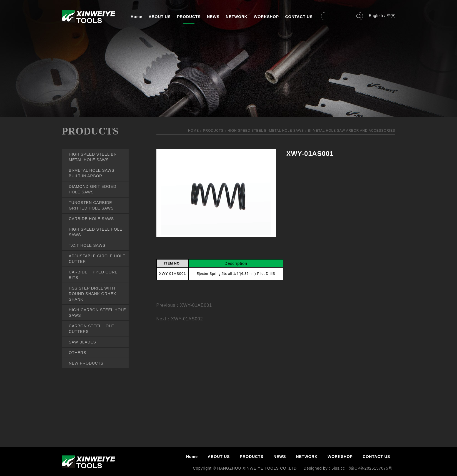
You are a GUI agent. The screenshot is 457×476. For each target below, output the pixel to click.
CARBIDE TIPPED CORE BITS (93, 275)
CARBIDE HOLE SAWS (91, 219)
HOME (194, 131)
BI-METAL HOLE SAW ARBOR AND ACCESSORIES (351, 131)
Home (136, 17)
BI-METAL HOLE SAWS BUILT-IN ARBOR (92, 173)
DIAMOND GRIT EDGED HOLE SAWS (93, 189)
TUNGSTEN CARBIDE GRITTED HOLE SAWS (91, 205)
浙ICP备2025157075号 (371, 468)
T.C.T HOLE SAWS (87, 245)
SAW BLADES (83, 342)
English (376, 16)
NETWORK (237, 17)
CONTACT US (299, 17)
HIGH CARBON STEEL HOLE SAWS (98, 313)
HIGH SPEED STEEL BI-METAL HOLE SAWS (93, 157)
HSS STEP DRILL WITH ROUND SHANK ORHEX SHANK (93, 294)
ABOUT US (160, 17)
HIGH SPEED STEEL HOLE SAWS (96, 232)
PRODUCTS (189, 17)
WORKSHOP (266, 17)
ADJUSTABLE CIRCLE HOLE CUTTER (97, 259)
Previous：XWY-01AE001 (184, 305)
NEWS (213, 17)
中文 (391, 16)
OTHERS (78, 353)
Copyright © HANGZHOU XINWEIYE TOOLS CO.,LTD (245, 468)
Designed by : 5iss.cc (324, 468)
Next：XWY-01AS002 (180, 319)
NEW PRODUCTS (86, 363)
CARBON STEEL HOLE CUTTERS (92, 329)
